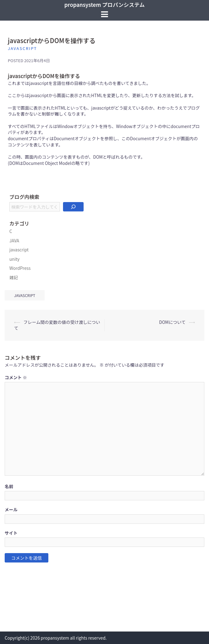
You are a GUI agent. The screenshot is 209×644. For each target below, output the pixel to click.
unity (15, 259)
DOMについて (172, 322)
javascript (22, 48)
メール (11, 510)
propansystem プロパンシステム (104, 5)
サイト (11, 533)
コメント (16, 377)
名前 (9, 486)
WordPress (20, 268)
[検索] (73, 207)
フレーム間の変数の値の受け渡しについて (57, 325)
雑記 (14, 277)
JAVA (14, 240)
